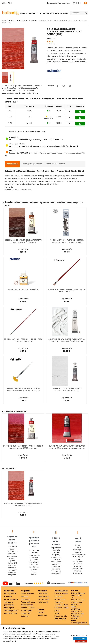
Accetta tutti (80, 638)
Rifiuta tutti (81, 641)
